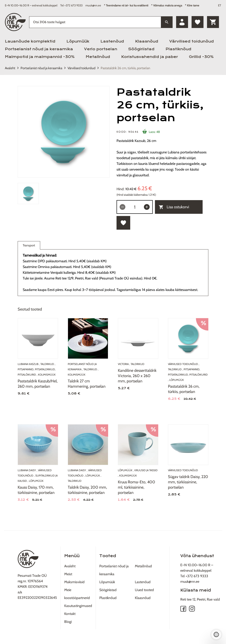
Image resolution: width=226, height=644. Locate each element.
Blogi (68, 622)
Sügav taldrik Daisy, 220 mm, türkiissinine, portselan (188, 482)
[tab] (28, 194)
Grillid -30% (201, 57)
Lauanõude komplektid (30, 41)
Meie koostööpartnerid (77, 594)
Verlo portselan (101, 49)
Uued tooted (144, 590)
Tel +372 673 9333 (71, 5)
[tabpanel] (64, 132)
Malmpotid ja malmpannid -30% (40, 57)
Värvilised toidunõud (192, 41)
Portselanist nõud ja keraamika (39, 49)
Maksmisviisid (74, 582)
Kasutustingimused (78, 606)
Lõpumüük (78, 41)
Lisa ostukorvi (174, 207)
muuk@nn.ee (93, 5)
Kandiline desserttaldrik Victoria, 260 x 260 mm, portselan (137, 376)
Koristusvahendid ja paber (150, 57)
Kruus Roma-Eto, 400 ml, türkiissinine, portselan (137, 487)
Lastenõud (112, 41)
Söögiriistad (141, 49)
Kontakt (70, 614)
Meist (68, 574)
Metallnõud (98, 57)
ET (220, 5)
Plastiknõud (178, 49)
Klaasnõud (147, 41)
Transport (29, 246)
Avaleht (10, 68)
